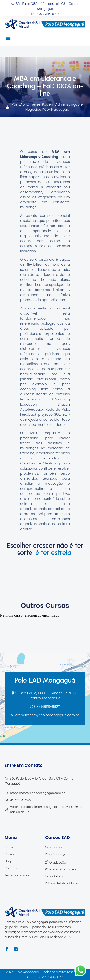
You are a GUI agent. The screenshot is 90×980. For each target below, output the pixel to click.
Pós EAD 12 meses (26, 104)
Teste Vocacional (17, 875)
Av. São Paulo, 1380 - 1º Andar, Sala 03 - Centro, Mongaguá (45, 696)
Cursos (10, 854)
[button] (8, 38)
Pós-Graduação (56, 110)
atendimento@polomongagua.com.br (45, 715)
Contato (11, 868)
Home (9, 847)
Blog (8, 861)
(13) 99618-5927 (45, 707)
